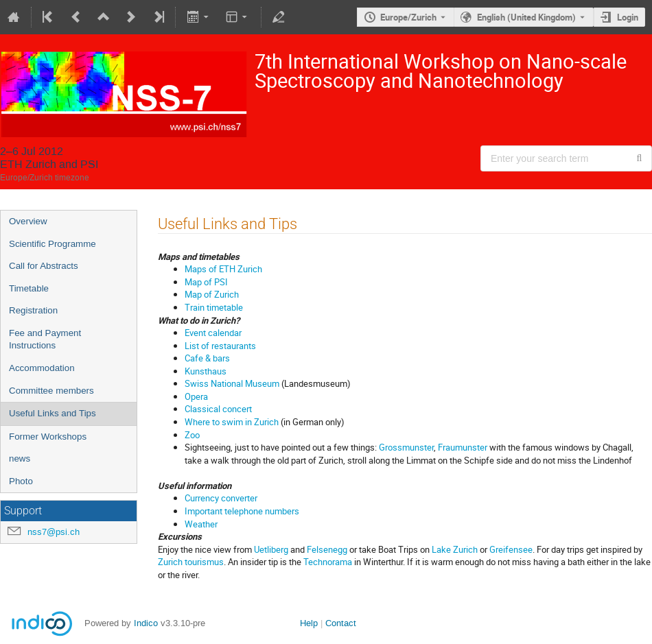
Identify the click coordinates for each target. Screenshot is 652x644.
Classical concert (218, 409)
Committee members (51, 391)
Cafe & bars (207, 358)
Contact (341, 623)
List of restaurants (220, 346)
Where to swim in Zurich (232, 422)
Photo (21, 481)
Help (309, 623)
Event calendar (213, 333)
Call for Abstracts (44, 266)
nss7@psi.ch (54, 532)
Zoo (192, 435)
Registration (33, 310)
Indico (146, 623)
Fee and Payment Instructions (45, 339)
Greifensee (511, 549)
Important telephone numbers (242, 511)
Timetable (29, 288)
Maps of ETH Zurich (223, 269)
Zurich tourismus (191, 562)
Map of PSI (206, 282)
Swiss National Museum (232, 383)
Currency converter (221, 498)
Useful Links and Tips (53, 413)
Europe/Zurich (408, 17)
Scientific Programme (53, 244)
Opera (196, 396)
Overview (28, 221)
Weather (201, 524)
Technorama (328, 562)
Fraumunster (463, 447)
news (20, 458)
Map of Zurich (212, 294)
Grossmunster (406, 447)
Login (628, 17)
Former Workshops (48, 437)
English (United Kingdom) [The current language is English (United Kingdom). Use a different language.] (526, 17)
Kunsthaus (206, 371)
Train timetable (214, 307)
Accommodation (42, 368)
